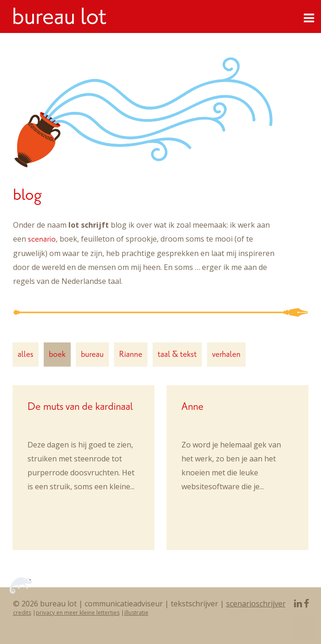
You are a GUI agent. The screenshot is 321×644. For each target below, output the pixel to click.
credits (22, 613)
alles (26, 354)
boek (57, 354)
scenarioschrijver (256, 604)
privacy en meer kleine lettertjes (78, 613)
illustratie (136, 613)
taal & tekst (177, 354)
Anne (193, 407)
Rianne (131, 354)
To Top (304, 628)
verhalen (226, 354)
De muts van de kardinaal (80, 407)
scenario (42, 239)
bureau (92, 354)
